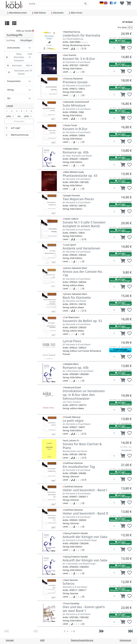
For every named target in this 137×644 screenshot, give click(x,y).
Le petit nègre (73, 421)
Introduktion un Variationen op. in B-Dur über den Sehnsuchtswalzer (84, 395)
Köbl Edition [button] (39, 13)
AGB (42, 640)
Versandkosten (126, 38)
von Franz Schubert (72, 402)
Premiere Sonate (75, 82)
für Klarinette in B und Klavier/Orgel (80, 540)
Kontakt (10, 640)
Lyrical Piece (72, 341)
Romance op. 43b (76, 152)
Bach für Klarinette (77, 297)
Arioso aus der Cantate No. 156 (83, 273)
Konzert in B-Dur (75, 129)
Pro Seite (122, 27)
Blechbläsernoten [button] (17, 13)
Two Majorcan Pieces (78, 199)
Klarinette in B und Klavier (75, 587)
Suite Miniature (74, 105)
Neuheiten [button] (58, 13)
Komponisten (14, 81)
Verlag (10, 90)
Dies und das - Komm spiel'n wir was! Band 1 (84, 609)
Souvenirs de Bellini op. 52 (82, 321)
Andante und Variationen (82, 248)
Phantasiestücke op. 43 (80, 176)
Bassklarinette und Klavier (75, 451)
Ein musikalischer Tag (79, 467)
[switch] (8, 128)
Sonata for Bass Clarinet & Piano (82, 446)
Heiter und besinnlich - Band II (86, 513)
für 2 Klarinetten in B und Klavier (78, 371)
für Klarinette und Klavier (75, 301)
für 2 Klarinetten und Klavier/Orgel (79, 564)
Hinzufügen (26, 40)
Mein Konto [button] (76, 13)
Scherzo (69, 583)
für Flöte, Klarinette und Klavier (77, 156)
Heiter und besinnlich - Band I (85, 490)
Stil (9, 98)
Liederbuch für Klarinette (82, 35)
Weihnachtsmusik (20, 135)
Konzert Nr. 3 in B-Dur (79, 59)
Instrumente (14, 48)
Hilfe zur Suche (25, 31)
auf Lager (16, 128)
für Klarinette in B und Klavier (77, 62)
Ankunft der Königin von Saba (85, 537)
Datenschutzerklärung (82, 640)
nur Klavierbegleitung (73, 39)
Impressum (125, 640)
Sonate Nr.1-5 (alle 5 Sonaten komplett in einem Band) (84, 224)
